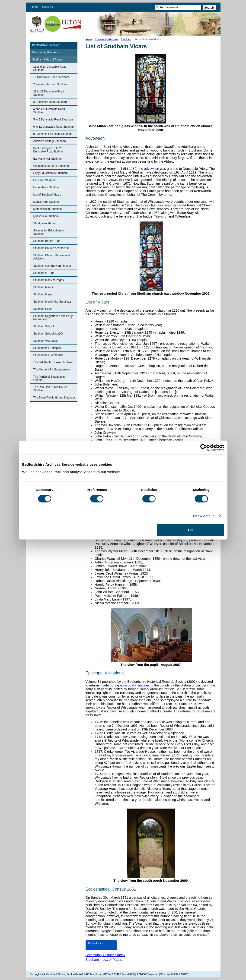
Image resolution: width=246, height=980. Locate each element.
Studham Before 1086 (47, 241)
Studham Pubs (43, 309)
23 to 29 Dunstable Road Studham (49, 93)
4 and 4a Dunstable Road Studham (49, 111)
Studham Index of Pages (47, 60)
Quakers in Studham (46, 216)
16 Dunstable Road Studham (51, 77)
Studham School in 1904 (49, 334)
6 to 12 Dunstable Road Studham (54, 127)
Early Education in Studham (51, 173)
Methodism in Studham (48, 209)
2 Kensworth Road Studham (51, 84)
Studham (126, 39)
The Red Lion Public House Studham (50, 389)
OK (191, 530)
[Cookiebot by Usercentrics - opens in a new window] (204, 448)
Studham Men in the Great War (53, 302)
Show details (204, 516)
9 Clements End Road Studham (53, 134)
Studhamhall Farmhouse (49, 355)
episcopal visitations (135, 685)
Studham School (44, 326)
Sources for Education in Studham (49, 232)
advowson (152, 169)
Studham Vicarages (46, 341)
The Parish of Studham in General (49, 378)
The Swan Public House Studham (54, 398)
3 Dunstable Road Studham (50, 102)
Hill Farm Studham (45, 180)
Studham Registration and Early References (53, 318)
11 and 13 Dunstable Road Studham (50, 68)
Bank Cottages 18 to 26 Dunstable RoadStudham (49, 150)
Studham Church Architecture (52, 248)
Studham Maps (43, 294)
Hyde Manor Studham (47, 187)
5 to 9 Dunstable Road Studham (53, 120)
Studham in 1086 (44, 273)
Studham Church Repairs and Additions (52, 257)
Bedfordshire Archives (46, 45)
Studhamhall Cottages (47, 348)
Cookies (48, 7)
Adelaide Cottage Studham (50, 141)
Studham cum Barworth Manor (52, 266)
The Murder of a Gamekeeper (52, 370)
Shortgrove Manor (45, 223)
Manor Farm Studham (47, 202)
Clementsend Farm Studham (51, 166)
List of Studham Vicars (47, 195)
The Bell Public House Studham (53, 362)
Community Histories (107, 39)
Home (35, 7)
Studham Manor (43, 287)
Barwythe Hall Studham (48, 159)
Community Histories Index (105, 955)
